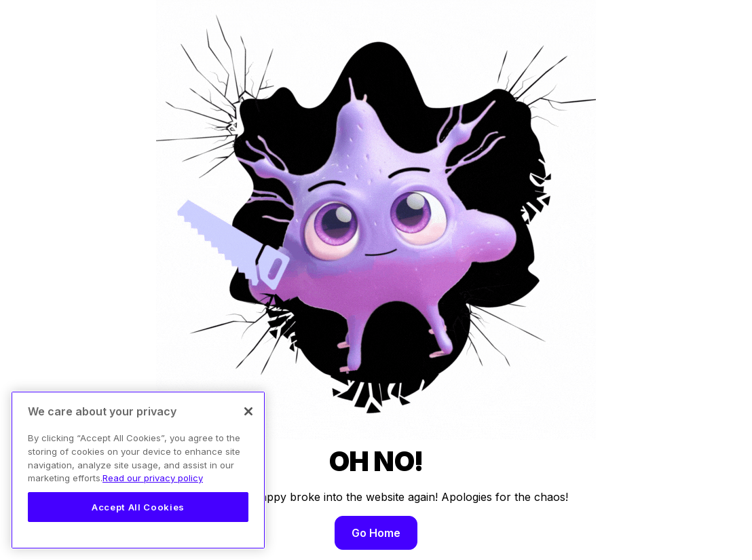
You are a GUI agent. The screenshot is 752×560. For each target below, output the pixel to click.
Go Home (376, 533)
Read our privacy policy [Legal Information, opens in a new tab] (153, 478)
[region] (138, 470)
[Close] (248, 411)
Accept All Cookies (138, 507)
